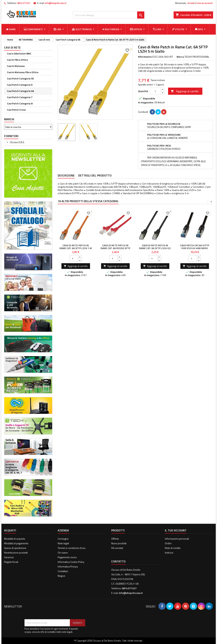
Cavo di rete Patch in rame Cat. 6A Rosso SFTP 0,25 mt (115, 248)
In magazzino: (146, 102)
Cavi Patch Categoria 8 (20, 103)
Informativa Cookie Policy (71, 562)
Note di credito (173, 548)
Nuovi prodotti (119, 543)
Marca (180, 57)
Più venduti (117, 548)
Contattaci (63, 571)
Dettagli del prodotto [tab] (95, 175)
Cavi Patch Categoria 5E (20, 78)
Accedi (191, 3)
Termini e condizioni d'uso (72, 548)
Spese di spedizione (15, 548)
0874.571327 (24, 3)
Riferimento (145, 57)
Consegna (63, 539)
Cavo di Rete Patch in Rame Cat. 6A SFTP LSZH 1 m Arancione (76, 248)
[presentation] (52, 610)
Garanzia (9, 557)
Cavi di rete (12, 47)
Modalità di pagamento (16, 543)
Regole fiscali (11, 562)
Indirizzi (169, 553)
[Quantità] (155, 91)
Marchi (9, 119)
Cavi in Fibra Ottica (17, 60)
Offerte (115, 539)
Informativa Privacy (68, 566)
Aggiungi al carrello (185, 91)
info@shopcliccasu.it (56, 3)
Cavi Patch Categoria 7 (20, 97)
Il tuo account (176, 530)
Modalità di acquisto (15, 539)
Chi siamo (63, 553)
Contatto (118, 561)
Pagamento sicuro (67, 557)
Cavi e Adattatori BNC (19, 53)
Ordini (168, 543)
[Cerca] (109, 15)
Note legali (63, 543)
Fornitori (11, 136)
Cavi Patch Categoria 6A (20, 91)
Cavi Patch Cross (16, 110)
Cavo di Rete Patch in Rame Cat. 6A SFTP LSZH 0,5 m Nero (155, 248)
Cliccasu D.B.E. (17, 142)
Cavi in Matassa (16, 66)
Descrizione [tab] (66, 175)
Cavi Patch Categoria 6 (20, 85)
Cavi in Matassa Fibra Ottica (23, 72)
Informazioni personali (177, 539)
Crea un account (204, 3)
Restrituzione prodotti (16, 553)
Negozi (61, 576)
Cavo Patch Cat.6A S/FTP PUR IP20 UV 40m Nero (195, 247)
